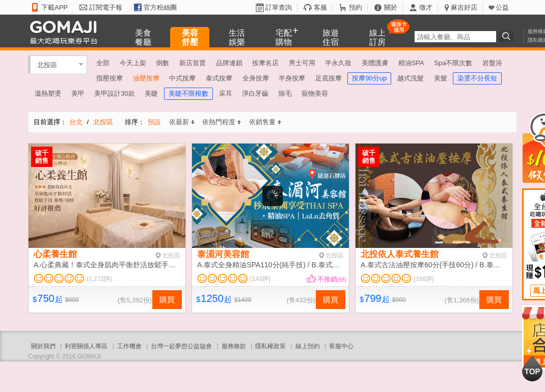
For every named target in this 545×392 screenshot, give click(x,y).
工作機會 (129, 346)
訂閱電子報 (106, 7)
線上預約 (308, 346)
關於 (391, 7)
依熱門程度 (222, 122)
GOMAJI (66, 32)
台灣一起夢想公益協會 (181, 346)
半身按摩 (292, 78)
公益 (502, 7)
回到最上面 (532, 369)
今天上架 (133, 63)
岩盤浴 (492, 63)
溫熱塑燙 (48, 93)
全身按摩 (256, 78)
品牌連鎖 (229, 63)
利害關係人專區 (86, 346)
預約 (356, 7)
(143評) (260, 279)
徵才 (426, 7)
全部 (103, 63)
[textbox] (455, 37)
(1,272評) (99, 279)
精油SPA (411, 63)
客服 (320, 7)
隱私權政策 (270, 346)
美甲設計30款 (114, 93)
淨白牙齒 (255, 93)
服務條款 (234, 346)
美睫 (151, 93)
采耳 (226, 93)
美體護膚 (375, 63)
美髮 (441, 78)
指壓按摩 (110, 78)
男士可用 (302, 63)
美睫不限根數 (188, 93)
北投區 (47, 64)
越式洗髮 (411, 78)
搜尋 (508, 36)
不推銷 (332, 279)
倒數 (162, 63)
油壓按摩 (146, 78)
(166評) (424, 279)
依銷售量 (265, 122)
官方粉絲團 (160, 7)
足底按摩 (329, 78)
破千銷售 (42, 157)
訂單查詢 (279, 7)
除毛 (285, 93)
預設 (154, 122)
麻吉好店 (464, 7)
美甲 (78, 93)
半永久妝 (338, 63)
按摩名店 (265, 63)
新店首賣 (193, 63)
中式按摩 (182, 78)
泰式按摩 (219, 78)
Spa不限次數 (453, 63)
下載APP (54, 7)
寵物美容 (315, 93)
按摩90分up (369, 78)
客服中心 (341, 346)
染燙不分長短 (477, 78)
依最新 (182, 122)
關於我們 (43, 346)
